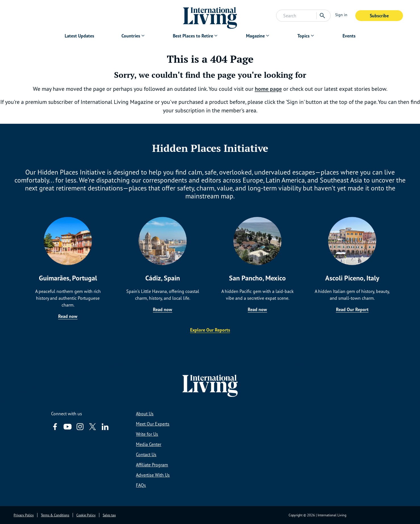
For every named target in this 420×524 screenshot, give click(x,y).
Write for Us (147, 434)
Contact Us (146, 454)
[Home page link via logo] (210, 16)
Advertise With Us (153, 475)
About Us (145, 414)
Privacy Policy (24, 515)
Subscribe (379, 16)
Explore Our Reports (210, 330)
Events (349, 36)
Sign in (341, 15)
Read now (68, 316)
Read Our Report (352, 309)
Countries (131, 36)
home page (268, 89)
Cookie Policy (86, 515)
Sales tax (109, 515)
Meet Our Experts (153, 424)
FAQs (141, 485)
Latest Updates (79, 36)
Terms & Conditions (55, 515)
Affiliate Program (152, 465)
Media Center (149, 444)
